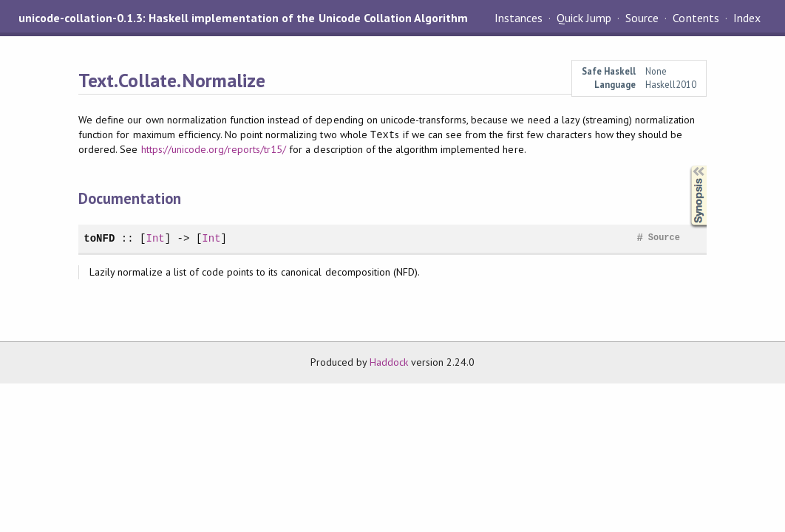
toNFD (99, 238)
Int (155, 238)
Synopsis (687, 166)
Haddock (389, 362)
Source (642, 18)
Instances (519, 18)
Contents (696, 18)
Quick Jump (584, 18)
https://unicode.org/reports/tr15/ (214, 149)
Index (747, 18)
